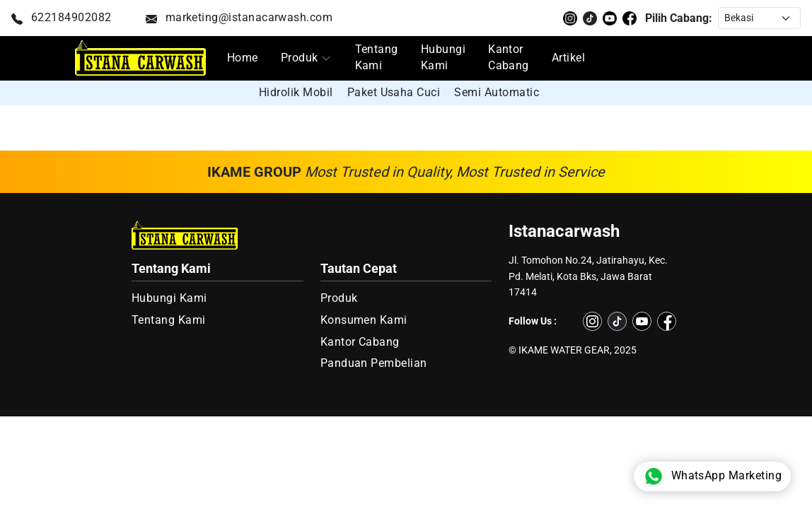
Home (243, 58)
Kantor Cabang (509, 58)
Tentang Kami (377, 58)
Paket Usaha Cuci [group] (394, 92)
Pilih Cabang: (679, 18)
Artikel (568, 58)
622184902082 (62, 18)
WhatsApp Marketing (712, 476)
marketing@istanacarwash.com (239, 18)
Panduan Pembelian (374, 363)
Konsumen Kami (364, 320)
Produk (300, 58)
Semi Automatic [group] (497, 92)
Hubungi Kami (443, 58)
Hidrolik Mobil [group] (296, 92)
